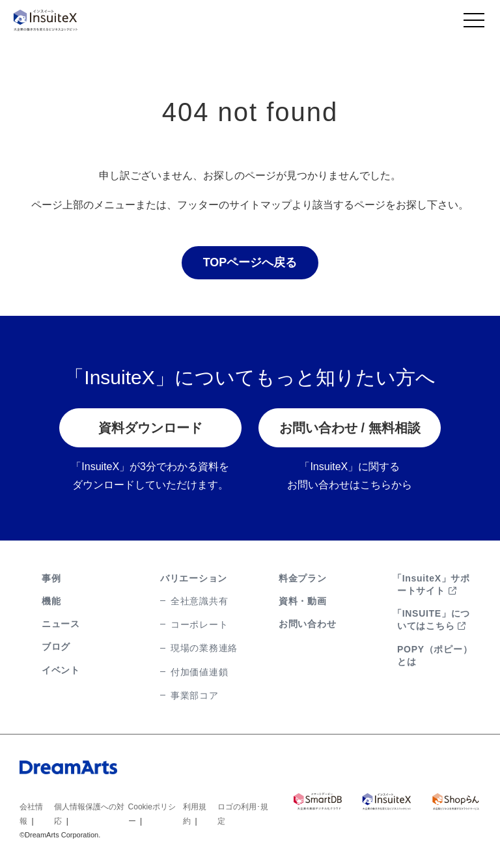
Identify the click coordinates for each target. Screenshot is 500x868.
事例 (51, 578)
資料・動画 (303, 601)
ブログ (56, 647)
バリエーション (194, 578)
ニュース (61, 624)
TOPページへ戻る (250, 263)
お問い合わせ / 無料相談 (350, 428)
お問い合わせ (307, 624)
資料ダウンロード (150, 428)
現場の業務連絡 (204, 649)
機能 (51, 601)
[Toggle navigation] (474, 23)
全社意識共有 (199, 601)
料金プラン (303, 578)
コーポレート (199, 624)
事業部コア (195, 695)
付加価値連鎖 (199, 672)
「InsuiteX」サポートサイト (431, 584)
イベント (61, 670)
